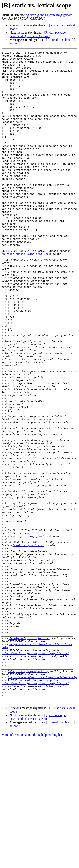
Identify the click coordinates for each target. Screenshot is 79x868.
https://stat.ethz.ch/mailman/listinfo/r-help (42, 803)
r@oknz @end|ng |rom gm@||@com (49, 15)
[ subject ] (67, 40)
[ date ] (42, 40)
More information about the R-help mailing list (32, 864)
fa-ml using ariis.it (28, 644)
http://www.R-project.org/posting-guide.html (35, 774)
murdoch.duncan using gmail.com (27, 295)
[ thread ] (54, 40)
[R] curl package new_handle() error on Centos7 (38, 34)
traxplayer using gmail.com (30, 633)
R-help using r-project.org (30, 756)
